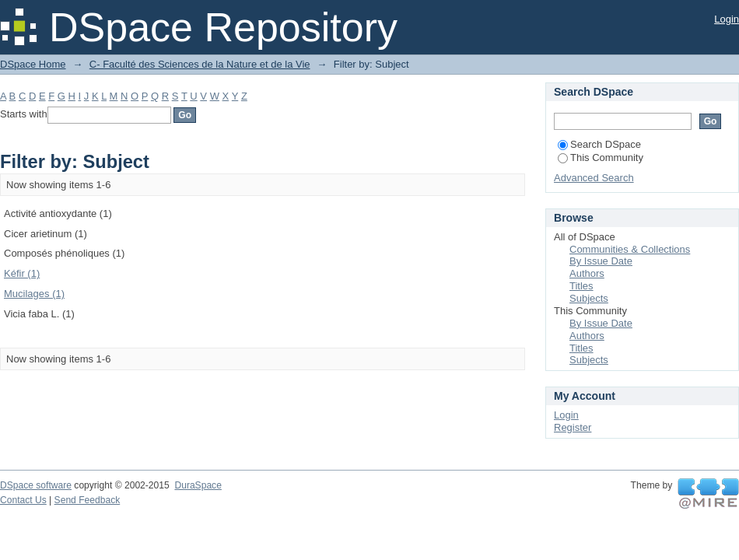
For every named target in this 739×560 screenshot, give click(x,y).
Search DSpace (599, 144)
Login (727, 19)
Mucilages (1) (34, 294)
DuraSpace (198, 485)
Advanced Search (594, 178)
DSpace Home (33, 64)
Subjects (589, 298)
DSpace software (36, 485)
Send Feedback (88, 500)
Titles (581, 286)
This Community (601, 157)
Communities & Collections (630, 249)
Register (573, 427)
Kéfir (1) (22, 273)
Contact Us (23, 500)
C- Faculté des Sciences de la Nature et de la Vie (200, 64)
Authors (587, 273)
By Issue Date (601, 261)
